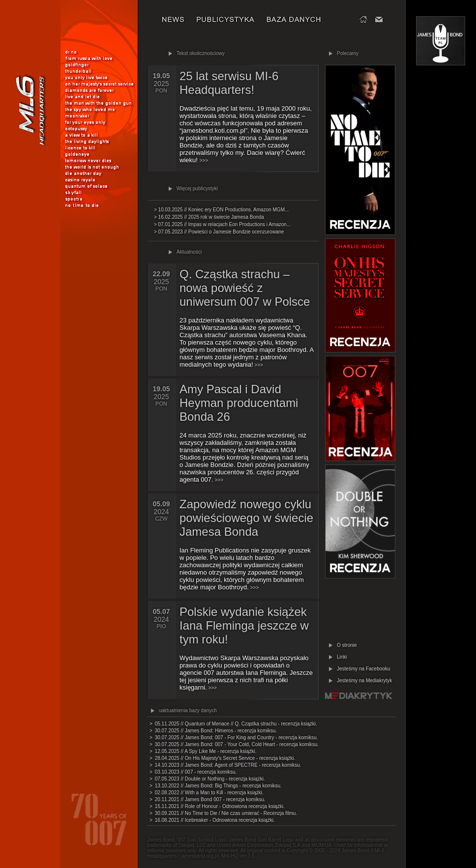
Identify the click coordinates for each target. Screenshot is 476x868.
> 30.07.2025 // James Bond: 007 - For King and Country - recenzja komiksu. (234, 738)
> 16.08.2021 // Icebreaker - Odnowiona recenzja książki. (212, 820)
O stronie (347, 645)
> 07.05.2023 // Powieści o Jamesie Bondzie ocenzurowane (219, 232)
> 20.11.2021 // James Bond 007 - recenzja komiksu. (208, 799)
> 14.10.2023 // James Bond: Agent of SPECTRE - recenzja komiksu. (225, 765)
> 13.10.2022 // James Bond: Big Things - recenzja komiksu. (216, 786)
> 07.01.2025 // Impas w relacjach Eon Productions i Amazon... (222, 224)
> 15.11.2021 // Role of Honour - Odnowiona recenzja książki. (217, 806)
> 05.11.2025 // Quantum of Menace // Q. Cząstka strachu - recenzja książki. (233, 724)
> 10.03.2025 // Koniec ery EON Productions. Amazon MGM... (221, 210)
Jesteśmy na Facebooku (363, 669)
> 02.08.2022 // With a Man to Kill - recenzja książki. (207, 793)
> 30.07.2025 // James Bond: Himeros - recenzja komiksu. (213, 731)
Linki (342, 657)
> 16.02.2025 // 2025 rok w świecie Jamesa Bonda (209, 217)
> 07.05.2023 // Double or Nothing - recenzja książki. (207, 779)
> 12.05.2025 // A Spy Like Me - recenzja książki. (203, 751)
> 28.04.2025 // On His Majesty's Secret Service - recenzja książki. (223, 758)
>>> (246, 343)
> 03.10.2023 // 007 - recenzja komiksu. (193, 772)
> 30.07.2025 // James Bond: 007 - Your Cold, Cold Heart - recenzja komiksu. (234, 744)
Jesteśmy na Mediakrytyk (364, 680)
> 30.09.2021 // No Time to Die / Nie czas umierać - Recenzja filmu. (223, 813)
